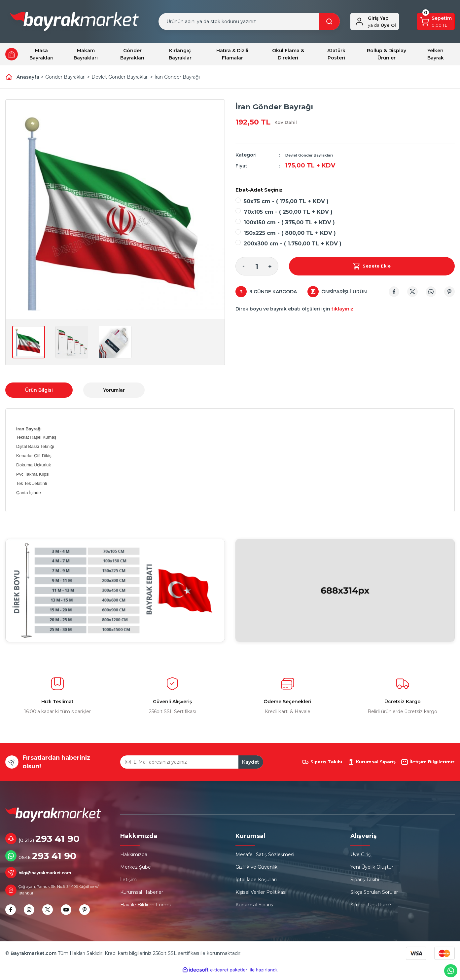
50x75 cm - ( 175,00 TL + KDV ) (286, 201)
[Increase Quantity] (270, 266)
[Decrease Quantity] (244, 266)
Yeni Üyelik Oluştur (372, 871)
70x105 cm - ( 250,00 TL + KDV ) (288, 212)
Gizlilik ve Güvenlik (256, 871)
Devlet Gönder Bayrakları (315, 155)
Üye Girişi (361, 858)
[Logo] (74, 23)
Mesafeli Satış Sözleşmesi (265, 858)
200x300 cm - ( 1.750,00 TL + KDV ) (293, 244)
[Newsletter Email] (192, 764)
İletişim (128, 884)
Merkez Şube (136, 871)
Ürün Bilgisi (39, 390)
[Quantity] (257, 266)
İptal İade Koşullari (256, 884)
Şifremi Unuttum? (371, 909)
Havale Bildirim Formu (146, 909)
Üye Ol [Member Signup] (382, 25)
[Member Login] (359, 21)
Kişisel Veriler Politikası (261, 896)
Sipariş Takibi (365, 884)
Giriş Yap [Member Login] (378, 18)
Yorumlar (114, 390)
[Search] (249, 21)
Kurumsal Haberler (142, 896)
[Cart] (436, 21)
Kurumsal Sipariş (254, 909)
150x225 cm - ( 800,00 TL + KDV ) (290, 233)
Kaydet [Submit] (251, 764)
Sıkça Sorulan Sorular (374, 896)
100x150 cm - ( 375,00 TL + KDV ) (289, 222)
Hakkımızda (134, 858)
